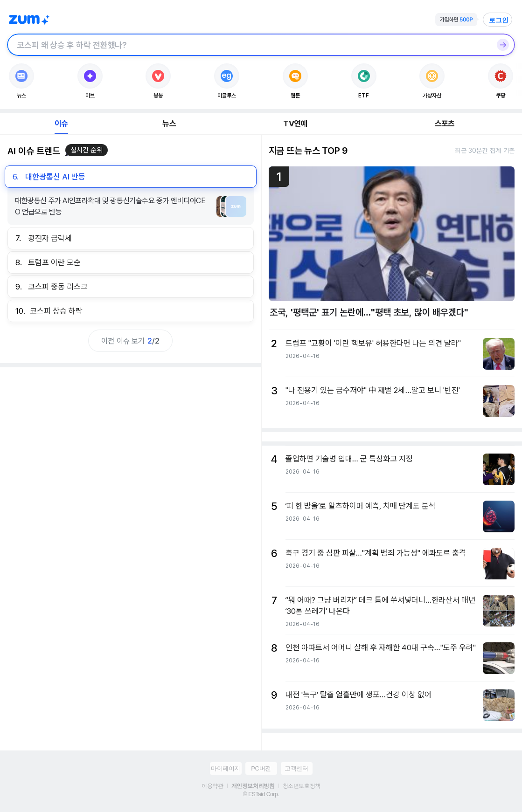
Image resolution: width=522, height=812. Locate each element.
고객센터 (296, 768)
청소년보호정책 (302, 786)
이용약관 (212, 786)
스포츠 (445, 124)
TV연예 (295, 124)
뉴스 (169, 124)
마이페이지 (226, 768)
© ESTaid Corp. (261, 794)
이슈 (61, 124)
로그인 (499, 20)
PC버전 (261, 768)
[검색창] (249, 45)
